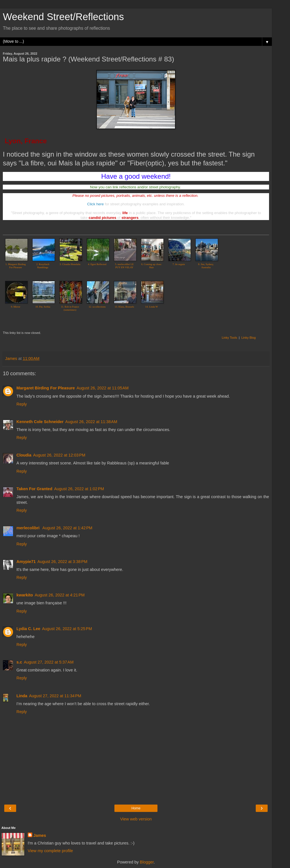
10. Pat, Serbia (43, 307)
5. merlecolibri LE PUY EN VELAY (124, 266)
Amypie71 (26, 562)
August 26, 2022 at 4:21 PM (59, 595)
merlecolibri (29, 528)
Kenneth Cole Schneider (40, 422)
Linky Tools (229, 338)
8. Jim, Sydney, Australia (206, 266)
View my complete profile (50, 851)
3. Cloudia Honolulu (70, 264)
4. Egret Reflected (97, 264)
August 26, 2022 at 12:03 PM (59, 455)
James (40, 835)
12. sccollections (97, 307)
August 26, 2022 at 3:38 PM (62, 562)
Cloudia (24, 455)
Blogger (147, 862)
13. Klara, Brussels (124, 307)
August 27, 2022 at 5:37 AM (49, 662)
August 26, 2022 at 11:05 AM (103, 388)
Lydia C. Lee (28, 629)
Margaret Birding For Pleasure (46, 388)
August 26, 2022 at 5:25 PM (67, 629)
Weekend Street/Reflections (63, 17)
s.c (19, 662)
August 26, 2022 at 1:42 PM (67, 528)
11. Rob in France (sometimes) (70, 308)
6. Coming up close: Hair (152, 266)
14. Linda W (151, 307)
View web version (136, 819)
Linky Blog (249, 338)
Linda (22, 696)
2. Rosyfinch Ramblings (43, 266)
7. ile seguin (179, 264)
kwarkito (25, 595)
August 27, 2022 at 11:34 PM (55, 696)
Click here (96, 204)
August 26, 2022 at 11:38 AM (91, 422)
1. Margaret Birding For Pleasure (16, 266)
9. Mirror (16, 307)
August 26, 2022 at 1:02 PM (79, 489)
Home (136, 808)
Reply (22, 404)
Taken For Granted (34, 489)
